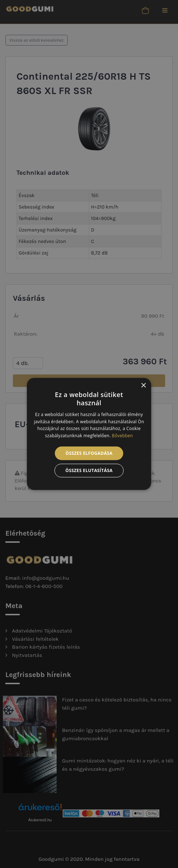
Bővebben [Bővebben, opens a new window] (122, 436)
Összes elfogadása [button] (89, 453)
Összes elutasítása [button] (89, 470)
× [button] (143, 386)
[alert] (89, 434)
